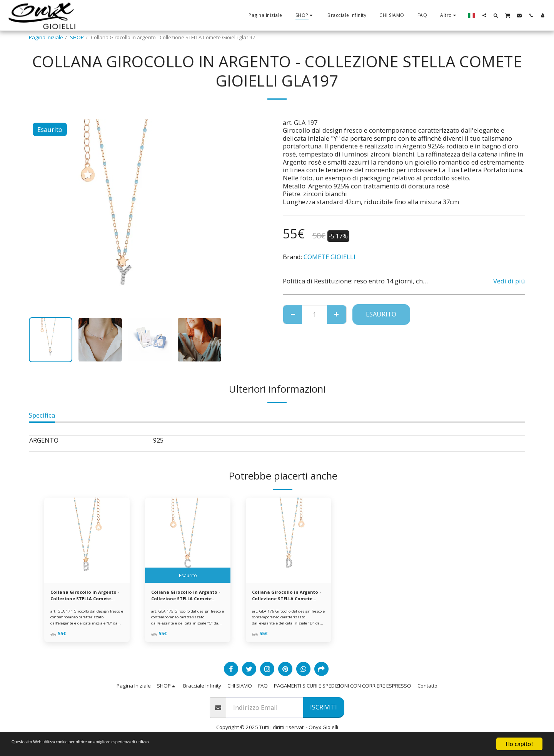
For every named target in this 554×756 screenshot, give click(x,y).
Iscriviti (324, 709)
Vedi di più (509, 281)
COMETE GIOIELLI (330, 257)
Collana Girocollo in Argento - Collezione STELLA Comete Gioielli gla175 (181, 597)
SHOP (77, 37)
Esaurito (381, 314)
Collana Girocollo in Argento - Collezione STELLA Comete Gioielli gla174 (80, 597)
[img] (87, 540)
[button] (484, 15)
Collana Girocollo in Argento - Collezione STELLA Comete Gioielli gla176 (282, 597)
